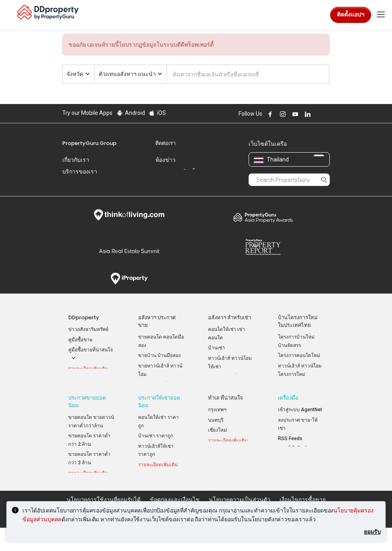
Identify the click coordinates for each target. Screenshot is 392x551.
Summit (129, 251)
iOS (157, 113)
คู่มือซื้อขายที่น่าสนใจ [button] (91, 355)
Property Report (263, 247)
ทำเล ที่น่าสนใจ (226, 411)
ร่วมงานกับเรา (80, 183)
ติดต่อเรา (165, 143)
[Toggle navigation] (381, 15)
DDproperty (84, 317)
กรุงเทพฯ (217, 422)
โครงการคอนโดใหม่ (299, 355)
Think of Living (129, 215)
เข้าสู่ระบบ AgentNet (300, 422)
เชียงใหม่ (217, 443)
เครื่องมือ (288, 411)
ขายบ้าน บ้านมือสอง (159, 355)
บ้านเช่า (216, 348)
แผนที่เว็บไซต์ (292, 461)
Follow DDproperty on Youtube (294, 114)
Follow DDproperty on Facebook (269, 114)
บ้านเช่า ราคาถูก (156, 449)
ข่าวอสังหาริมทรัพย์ (88, 329)
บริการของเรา (80, 171)
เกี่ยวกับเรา (76, 160)
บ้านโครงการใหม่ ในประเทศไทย (298, 321)
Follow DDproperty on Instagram (282, 114)
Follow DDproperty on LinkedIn (306, 114)
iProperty (129, 279)
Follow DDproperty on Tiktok (327, 114)
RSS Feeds (290, 451)
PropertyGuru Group (89, 143)
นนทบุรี (216, 433)
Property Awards (263, 217)
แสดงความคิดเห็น (178, 171)
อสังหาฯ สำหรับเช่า (230, 317)
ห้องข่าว (165, 160)
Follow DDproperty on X (317, 114)
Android (130, 113)
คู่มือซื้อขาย (80, 340)
